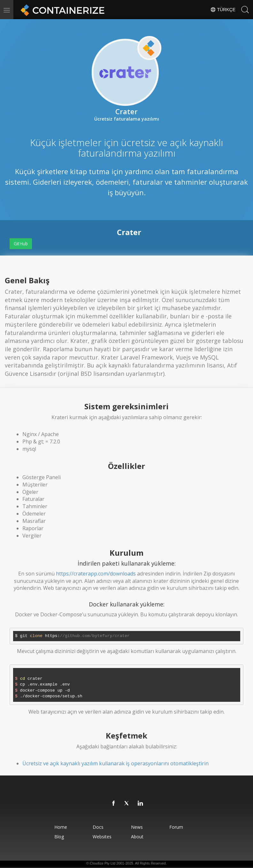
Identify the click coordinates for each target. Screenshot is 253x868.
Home (59, 827)
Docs (97, 827)
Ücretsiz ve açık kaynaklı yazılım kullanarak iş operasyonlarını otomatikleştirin (115, 763)
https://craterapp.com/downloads (96, 574)
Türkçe (223, 10)
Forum (177, 827)
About (138, 837)
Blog (57, 837)
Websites (101, 837)
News (137, 827)
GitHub (21, 244)
